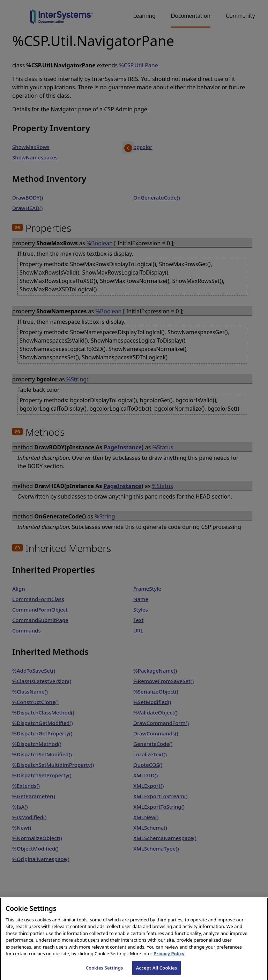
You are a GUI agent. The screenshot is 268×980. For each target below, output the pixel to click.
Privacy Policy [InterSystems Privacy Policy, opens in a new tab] (169, 960)
